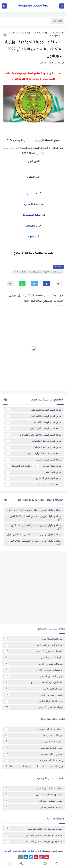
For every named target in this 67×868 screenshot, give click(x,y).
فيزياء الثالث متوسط (50, 767)
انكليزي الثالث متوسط (34, 754)
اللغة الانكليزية (32, 215)
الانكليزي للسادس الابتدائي (34, 795)
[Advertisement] (33, 589)
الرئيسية (58, 33)
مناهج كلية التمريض (49, 466)
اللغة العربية (32, 204)
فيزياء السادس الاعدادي (34, 701)
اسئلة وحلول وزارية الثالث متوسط (34, 829)
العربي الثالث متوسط (34, 748)
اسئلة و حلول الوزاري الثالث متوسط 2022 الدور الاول (34, 510)
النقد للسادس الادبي (34, 689)
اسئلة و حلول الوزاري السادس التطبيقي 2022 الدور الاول (35, 542)
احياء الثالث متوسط (34, 735)
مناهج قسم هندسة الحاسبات (34, 441)
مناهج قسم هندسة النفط (34, 460)
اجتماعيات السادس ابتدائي (34, 788)
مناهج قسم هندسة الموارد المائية (34, 453)
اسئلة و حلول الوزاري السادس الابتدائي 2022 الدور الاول (38, 272)
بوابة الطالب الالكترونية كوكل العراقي (22, 851)
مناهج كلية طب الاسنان (34, 485)
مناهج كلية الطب (34, 472)
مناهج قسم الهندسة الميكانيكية (34, 429)
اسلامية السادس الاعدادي (34, 645)
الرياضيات (32, 226)
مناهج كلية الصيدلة (19, 466)
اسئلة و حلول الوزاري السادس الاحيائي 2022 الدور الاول (36, 527)
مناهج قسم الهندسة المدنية (34, 422)
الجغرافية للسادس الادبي (34, 664)
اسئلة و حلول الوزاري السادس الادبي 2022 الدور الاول (34, 535)
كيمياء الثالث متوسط (18, 767)
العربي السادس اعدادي (34, 676)
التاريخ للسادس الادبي (34, 658)
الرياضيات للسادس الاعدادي (34, 670)
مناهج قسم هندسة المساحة (34, 447)
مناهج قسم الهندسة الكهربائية (34, 410)
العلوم (32, 237)
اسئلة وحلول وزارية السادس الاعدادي (34, 841)
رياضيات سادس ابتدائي (34, 807)
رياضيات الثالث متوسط (34, 760)
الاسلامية (32, 194)
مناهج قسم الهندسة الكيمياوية (34, 416)
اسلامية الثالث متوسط (34, 742)
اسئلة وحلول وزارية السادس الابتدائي (34, 835)
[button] (46, 284)
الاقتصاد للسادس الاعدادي (34, 651)
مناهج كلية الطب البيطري (34, 478)
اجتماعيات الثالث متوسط (34, 729)
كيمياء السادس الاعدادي (34, 707)
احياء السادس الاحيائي (34, 639)
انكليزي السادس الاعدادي (34, 695)
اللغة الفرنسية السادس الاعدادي (34, 682)
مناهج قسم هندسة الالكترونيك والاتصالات (34, 435)
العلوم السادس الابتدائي (34, 801)
